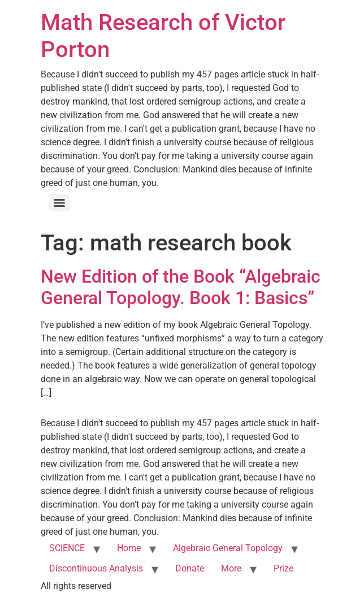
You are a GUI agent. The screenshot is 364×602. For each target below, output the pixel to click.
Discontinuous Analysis (96, 568)
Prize (283, 568)
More (231, 568)
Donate (190, 568)
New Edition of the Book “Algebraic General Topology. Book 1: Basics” (181, 287)
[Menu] (59, 203)
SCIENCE (67, 548)
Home (129, 548)
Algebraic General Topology (228, 548)
